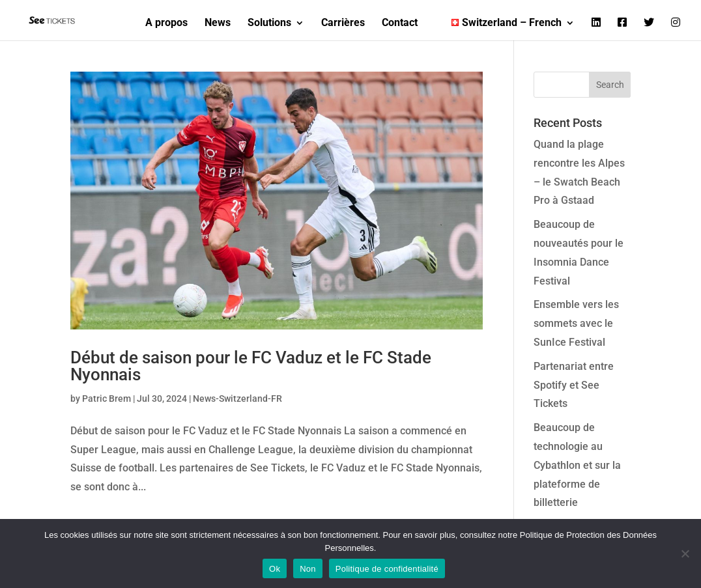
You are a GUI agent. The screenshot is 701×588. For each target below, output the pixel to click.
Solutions (269, 23)
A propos (166, 23)
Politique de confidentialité (387, 569)
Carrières (343, 23)
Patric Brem (107, 399)
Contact (400, 23)
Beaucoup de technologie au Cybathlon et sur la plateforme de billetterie (577, 465)
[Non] (685, 553)
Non (308, 569)
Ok (275, 569)
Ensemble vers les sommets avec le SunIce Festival (576, 323)
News (218, 23)
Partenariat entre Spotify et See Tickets (574, 385)
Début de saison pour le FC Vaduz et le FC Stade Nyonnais (251, 366)
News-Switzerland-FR (237, 399)
